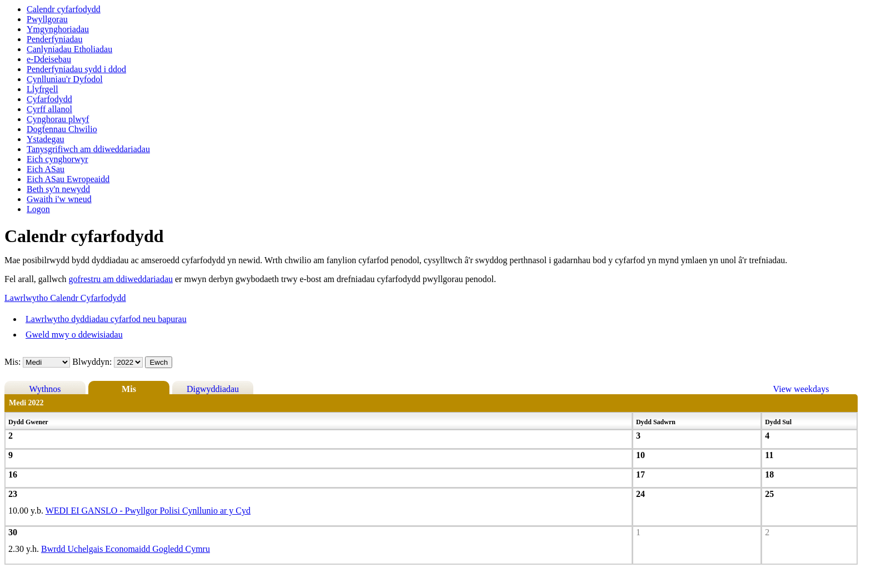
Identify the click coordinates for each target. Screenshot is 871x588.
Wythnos (45, 389)
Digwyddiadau (213, 389)
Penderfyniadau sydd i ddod (76, 69)
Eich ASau (46, 169)
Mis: (12, 362)
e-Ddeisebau (49, 59)
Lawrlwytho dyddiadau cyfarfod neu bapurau (106, 319)
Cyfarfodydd (49, 99)
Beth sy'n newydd (58, 189)
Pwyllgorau (47, 19)
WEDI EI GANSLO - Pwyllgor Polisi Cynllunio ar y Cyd (148, 511)
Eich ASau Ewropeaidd (68, 179)
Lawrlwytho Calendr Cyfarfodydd (65, 298)
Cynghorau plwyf (58, 119)
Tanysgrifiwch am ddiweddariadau (88, 149)
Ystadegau (46, 139)
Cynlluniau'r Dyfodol (65, 79)
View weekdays (801, 389)
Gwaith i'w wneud (59, 199)
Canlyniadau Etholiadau (69, 49)
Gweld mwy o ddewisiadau (74, 335)
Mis (129, 389)
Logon (38, 209)
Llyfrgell (42, 89)
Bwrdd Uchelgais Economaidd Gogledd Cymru (126, 549)
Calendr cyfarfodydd (64, 9)
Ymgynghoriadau (58, 29)
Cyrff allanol (49, 109)
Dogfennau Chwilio (62, 129)
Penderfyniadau (54, 39)
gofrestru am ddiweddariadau (121, 279)
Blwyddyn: (93, 362)
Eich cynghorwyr (57, 159)
